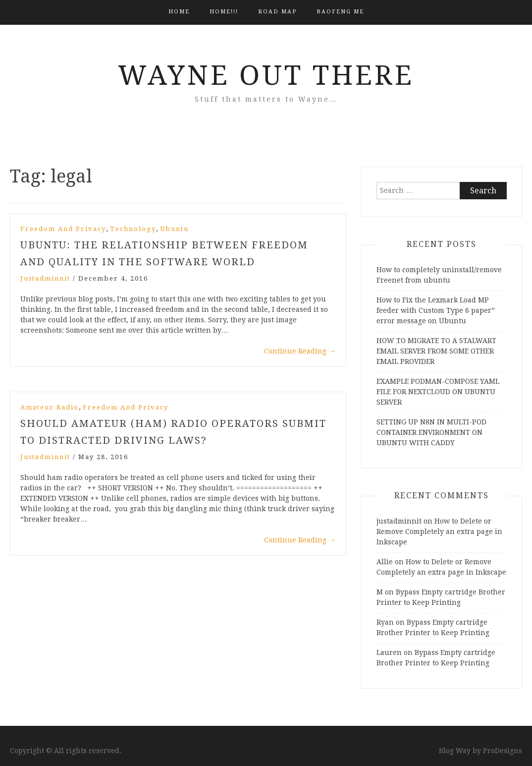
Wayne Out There (266, 75)
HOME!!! (224, 12)
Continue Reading (300, 351)
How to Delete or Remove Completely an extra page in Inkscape (439, 531)
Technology (133, 229)
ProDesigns (503, 751)
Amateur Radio (50, 407)
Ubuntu (174, 229)
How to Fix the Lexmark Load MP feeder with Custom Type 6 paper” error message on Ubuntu (436, 310)
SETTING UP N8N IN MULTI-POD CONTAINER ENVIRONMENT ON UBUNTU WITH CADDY (431, 432)
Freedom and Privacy (63, 229)
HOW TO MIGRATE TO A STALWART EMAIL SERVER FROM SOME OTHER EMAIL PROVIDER (436, 351)
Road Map (277, 12)
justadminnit (45, 278)
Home (179, 12)
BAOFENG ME (340, 12)
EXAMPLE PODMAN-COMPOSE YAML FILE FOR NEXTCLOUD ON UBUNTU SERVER (438, 392)
